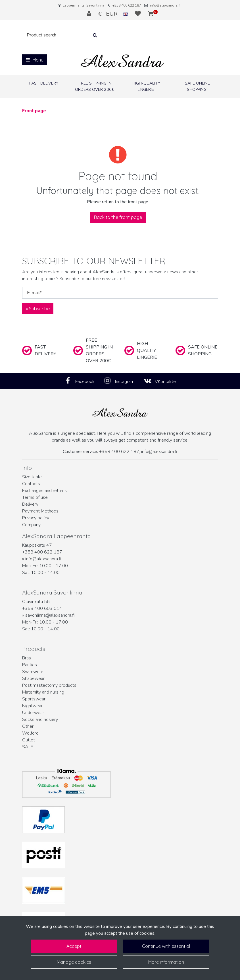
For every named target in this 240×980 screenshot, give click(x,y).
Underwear (33, 713)
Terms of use (35, 497)
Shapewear (33, 678)
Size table (32, 477)
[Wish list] (139, 14)
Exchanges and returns (44, 491)
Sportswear (34, 699)
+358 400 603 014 (42, 608)
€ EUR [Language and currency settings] (114, 14)
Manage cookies (74, 962)
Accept (74, 946)
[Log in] (90, 14)
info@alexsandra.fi (165, 5)
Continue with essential (166, 946)
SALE (28, 747)
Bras (27, 658)
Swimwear (33, 672)
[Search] (56, 35)
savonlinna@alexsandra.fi (50, 615)
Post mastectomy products (49, 685)
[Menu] (35, 60)
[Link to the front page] (123, 61)
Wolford (30, 733)
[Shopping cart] (151, 14)
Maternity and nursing (43, 692)
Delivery (30, 504)
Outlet (29, 740)
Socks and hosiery (40, 719)
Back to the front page (118, 217)
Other (28, 726)
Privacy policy (36, 518)
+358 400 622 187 (127, 5)
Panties (30, 665)
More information (166, 962)
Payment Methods (40, 511)
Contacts (31, 484)
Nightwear (32, 706)
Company (31, 525)
